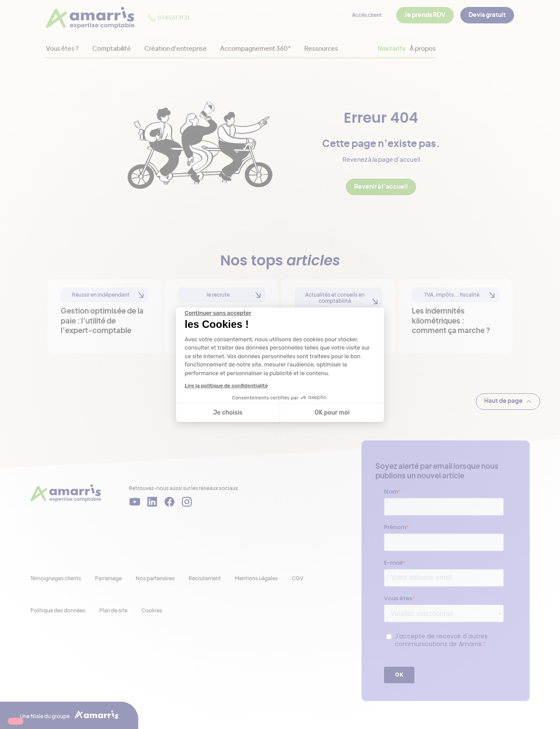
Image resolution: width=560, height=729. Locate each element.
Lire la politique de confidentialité (226, 386)
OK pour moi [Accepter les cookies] (332, 413)
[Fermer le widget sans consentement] (218, 313)
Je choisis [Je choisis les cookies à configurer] (228, 413)
